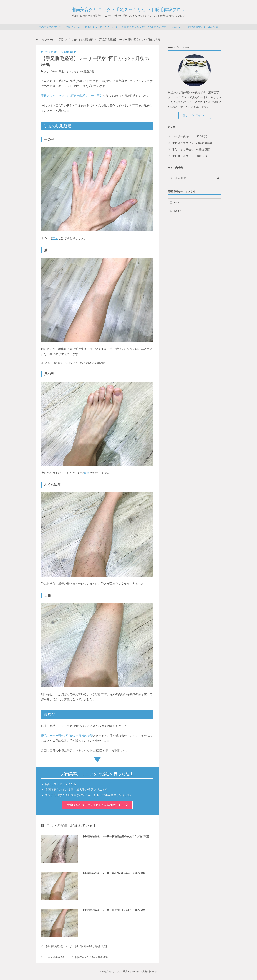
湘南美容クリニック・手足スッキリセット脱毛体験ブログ (129, 10)
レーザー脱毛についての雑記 (190, 136)
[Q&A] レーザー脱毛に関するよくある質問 (194, 27)
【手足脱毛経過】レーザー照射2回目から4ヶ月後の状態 (75, 957)
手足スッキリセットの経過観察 (76, 71)
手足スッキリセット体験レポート (192, 156)
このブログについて (50, 27)
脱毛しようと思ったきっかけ (101, 27)
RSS (177, 202)
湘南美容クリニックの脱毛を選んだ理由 (144, 27)
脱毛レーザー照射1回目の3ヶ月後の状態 (67, 736)
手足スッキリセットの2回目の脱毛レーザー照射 (72, 96)
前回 (55, 238)
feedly (177, 211)
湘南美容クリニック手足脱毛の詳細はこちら (96, 805)
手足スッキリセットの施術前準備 (192, 143)
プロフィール (73, 27)
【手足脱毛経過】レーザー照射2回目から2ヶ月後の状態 (74, 946)
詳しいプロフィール (194, 115)
